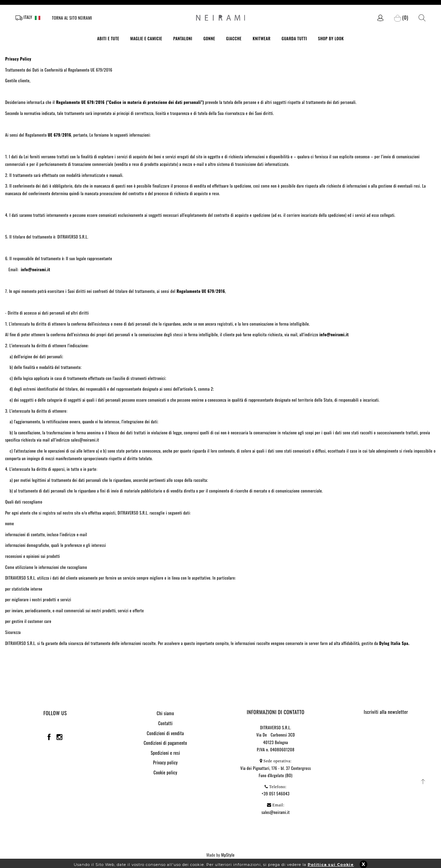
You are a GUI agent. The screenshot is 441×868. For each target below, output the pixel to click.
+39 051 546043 (276, 793)
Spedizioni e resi (165, 753)
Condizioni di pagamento (165, 743)
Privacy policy (165, 762)
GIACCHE (234, 38)
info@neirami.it (35, 269)
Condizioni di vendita (165, 733)
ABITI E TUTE (108, 38)
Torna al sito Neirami (72, 18)
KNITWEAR (261, 38)
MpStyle (228, 855)
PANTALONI (183, 38)
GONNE (209, 38)
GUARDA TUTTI (294, 38)
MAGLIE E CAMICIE (146, 38)
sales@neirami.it (276, 812)
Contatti (165, 723)
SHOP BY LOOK (331, 38)
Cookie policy (166, 772)
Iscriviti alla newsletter (386, 712)
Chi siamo (165, 713)
